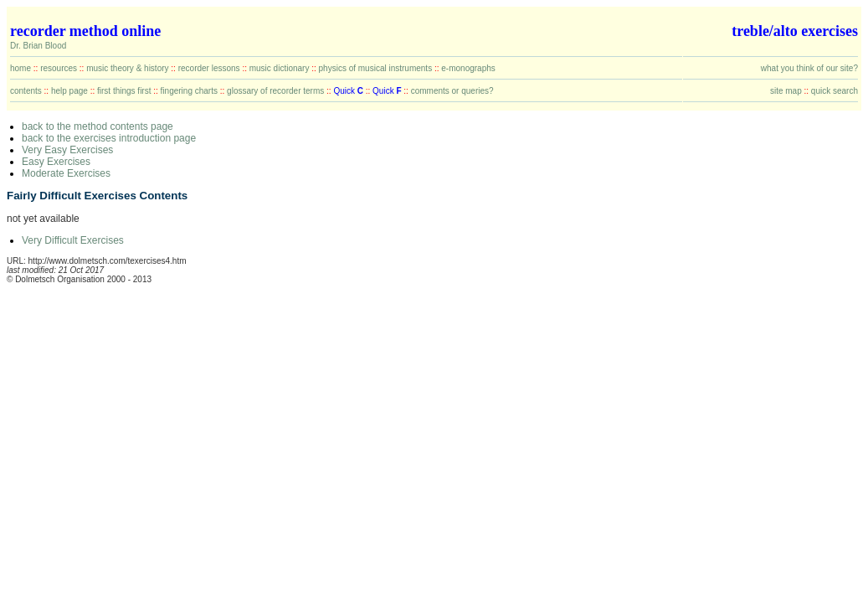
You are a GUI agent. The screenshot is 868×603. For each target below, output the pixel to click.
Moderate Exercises (66, 173)
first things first (124, 91)
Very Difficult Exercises (73, 240)
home (21, 68)
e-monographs (468, 68)
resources (59, 68)
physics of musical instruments (376, 68)
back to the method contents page (98, 126)
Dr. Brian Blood (38, 46)
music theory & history (127, 68)
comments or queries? (452, 91)
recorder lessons (209, 68)
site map (786, 91)
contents (26, 91)
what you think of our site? (809, 68)
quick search (835, 91)
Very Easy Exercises (67, 150)
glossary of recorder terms (275, 91)
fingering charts (189, 91)
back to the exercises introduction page (109, 138)
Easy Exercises (56, 162)
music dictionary (280, 68)
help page (69, 91)
